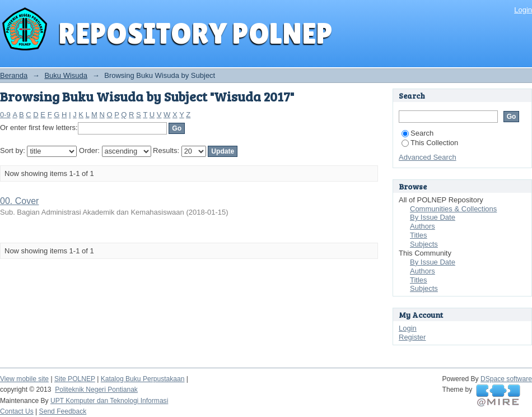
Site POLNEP (75, 379)
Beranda (14, 75)
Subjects (424, 244)
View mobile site (24, 379)
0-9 (5, 115)
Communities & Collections (453, 209)
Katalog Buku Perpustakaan (143, 379)
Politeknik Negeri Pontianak (96, 390)
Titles (419, 235)
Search (417, 133)
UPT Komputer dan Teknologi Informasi (109, 401)
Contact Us (17, 411)
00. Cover (19, 201)
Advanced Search (428, 157)
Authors (423, 226)
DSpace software (506, 379)
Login (523, 10)
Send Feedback (63, 411)
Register (412, 337)
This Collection (430, 143)
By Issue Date (433, 217)
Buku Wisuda (66, 75)
